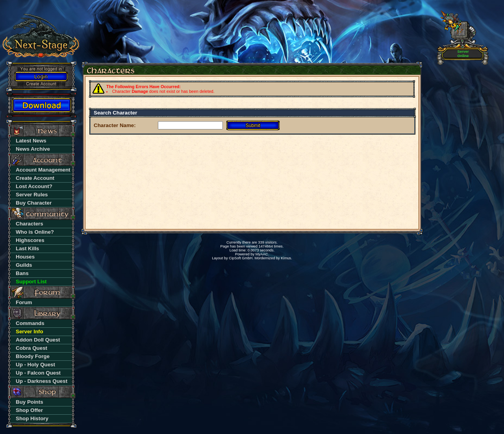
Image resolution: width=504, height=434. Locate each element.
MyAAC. (262, 254)
